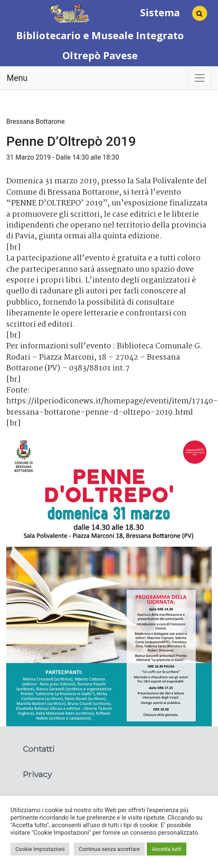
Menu (17, 78)
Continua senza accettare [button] (109, 849)
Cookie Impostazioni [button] (40, 849)
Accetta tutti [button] (167, 849)
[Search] (196, 16)
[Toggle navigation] (200, 78)
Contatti (39, 749)
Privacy (37, 774)
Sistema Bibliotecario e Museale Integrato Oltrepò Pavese (100, 34)
